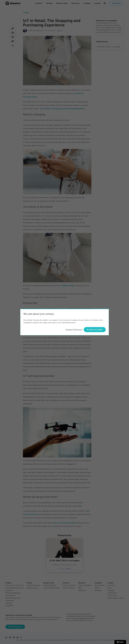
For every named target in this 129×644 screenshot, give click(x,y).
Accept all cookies (95, 330)
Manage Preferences (74, 330)
